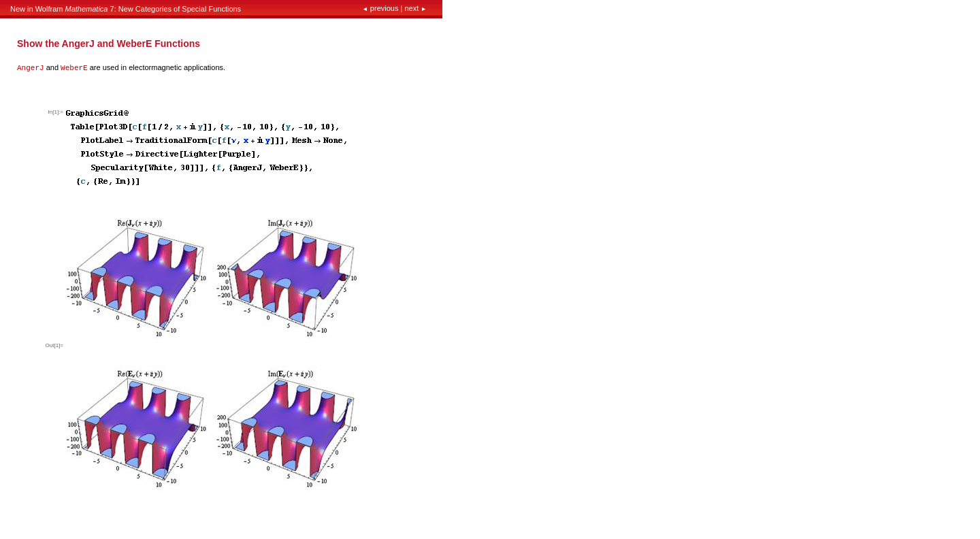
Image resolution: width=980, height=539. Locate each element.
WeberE (74, 68)
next (414, 8)
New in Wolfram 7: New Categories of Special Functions (126, 9)
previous (381, 8)
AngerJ (31, 68)
